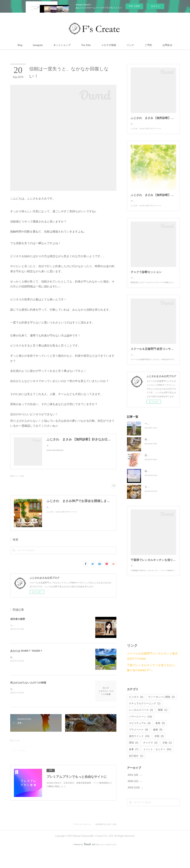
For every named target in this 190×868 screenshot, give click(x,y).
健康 (158, 747)
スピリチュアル (140, 741)
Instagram (38, 45)
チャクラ (150, 760)
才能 (167, 760)
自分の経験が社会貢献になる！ (162, 485)
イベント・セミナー (157, 767)
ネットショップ (62, 45)
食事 (134, 767)
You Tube (86, 45)
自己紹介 (136, 773)
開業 (163, 727)
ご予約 (148, 45)
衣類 (159, 754)
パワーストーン (140, 734)
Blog (20, 45)
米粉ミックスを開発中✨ (158, 453)
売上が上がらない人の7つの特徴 (28, 683)
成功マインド (139, 754)
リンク (130, 45)
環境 (134, 760)
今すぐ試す (134, 6)
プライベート (138, 747)
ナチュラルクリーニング (145, 721)
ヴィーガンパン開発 (161, 714)
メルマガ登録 (109, 45)
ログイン (155, 6)
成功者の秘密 (18, 619)
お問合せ (167, 45)
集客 (160, 741)
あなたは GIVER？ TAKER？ (26, 651)
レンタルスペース (141, 727)
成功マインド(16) (17, 476)
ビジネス (136, 714)
